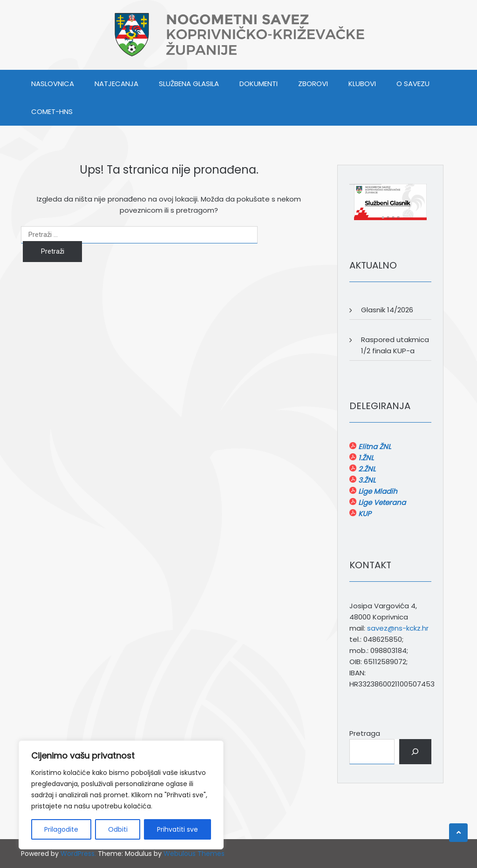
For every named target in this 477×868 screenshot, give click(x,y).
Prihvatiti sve (177, 829)
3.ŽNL (366, 480)
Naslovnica (53, 84)
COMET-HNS (52, 111)
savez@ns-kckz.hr (398, 628)
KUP (364, 514)
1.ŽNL (365, 458)
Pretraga (365, 733)
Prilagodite (61, 829)
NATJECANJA (116, 84)
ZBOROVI (313, 84)
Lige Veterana (381, 502)
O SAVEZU (413, 84)
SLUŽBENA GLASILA (189, 84)
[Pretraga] (415, 752)
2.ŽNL (366, 469)
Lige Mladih (377, 491)
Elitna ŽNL (374, 447)
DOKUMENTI (259, 84)
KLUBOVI (362, 84)
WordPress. (78, 854)
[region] (121, 795)
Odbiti (118, 829)
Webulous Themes (194, 854)
